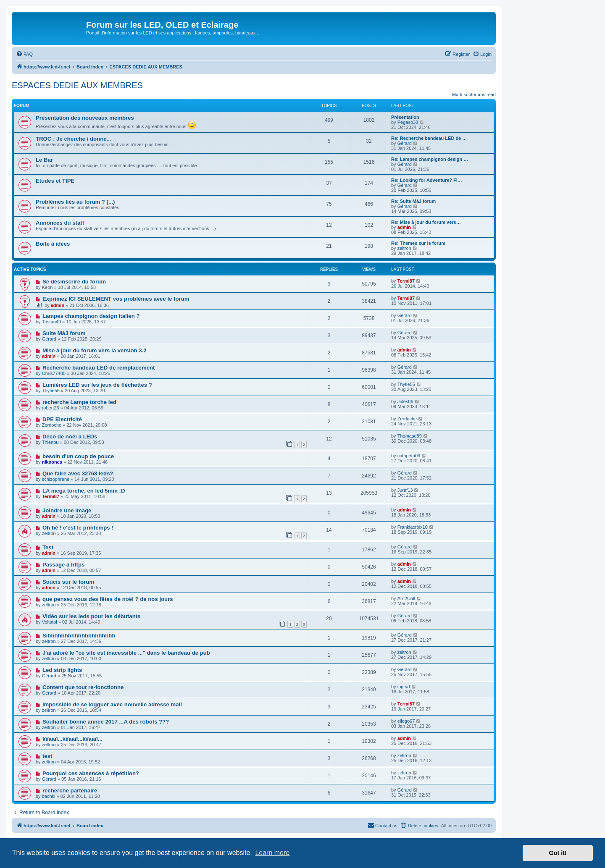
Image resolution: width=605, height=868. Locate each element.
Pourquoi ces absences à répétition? (91, 773)
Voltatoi (50, 622)
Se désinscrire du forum (74, 282)
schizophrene (56, 479)
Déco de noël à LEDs (70, 437)
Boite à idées (53, 244)
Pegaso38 (408, 122)
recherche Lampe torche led (79, 402)
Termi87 (406, 281)
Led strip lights (62, 670)
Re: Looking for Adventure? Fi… (427, 180)
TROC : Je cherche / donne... (74, 139)
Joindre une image (67, 510)
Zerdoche (52, 425)
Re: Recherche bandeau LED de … (429, 138)
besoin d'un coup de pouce (78, 456)
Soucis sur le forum (68, 582)
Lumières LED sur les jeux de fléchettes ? (97, 385)
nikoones (52, 462)
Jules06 (405, 401)
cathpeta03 (409, 456)
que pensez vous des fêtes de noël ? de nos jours (108, 599)
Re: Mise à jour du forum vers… (426, 222)
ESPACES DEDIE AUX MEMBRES (77, 85)
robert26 (51, 408)
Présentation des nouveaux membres (85, 118)
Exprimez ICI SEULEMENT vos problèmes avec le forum (116, 299)
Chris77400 (54, 373)
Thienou (50, 442)
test (47, 756)
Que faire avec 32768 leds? (78, 473)
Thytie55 (51, 391)
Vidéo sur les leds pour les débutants (92, 616)
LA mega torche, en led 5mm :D (84, 491)
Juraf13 (405, 490)
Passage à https (63, 565)
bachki (49, 796)
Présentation (405, 117)
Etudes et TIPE (55, 181)
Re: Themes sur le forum (418, 243)
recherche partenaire (70, 791)
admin (404, 227)
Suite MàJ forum (64, 333)
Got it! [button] (558, 853)
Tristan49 (51, 322)
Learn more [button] (272, 853)
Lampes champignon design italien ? (91, 316)
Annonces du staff (60, 223)
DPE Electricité (62, 419)
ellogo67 (406, 721)
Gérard (405, 143)
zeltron (404, 248)
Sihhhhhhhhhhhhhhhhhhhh (79, 636)
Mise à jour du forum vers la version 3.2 (95, 350)
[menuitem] (24, 54)
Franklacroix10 (413, 527)
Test (48, 547)
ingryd (404, 687)
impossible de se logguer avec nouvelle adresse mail (112, 704)
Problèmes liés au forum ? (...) (75, 202)
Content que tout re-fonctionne (83, 687)
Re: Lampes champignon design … (430, 159)
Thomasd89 (410, 436)
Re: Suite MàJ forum (413, 201)
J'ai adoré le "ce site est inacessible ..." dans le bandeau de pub (126, 653)
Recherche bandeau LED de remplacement (99, 368)
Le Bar (44, 160)
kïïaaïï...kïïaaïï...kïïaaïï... (72, 739)
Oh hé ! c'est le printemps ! (78, 528)
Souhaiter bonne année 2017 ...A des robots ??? (106, 722)
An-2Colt (406, 598)
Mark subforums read (474, 94)
